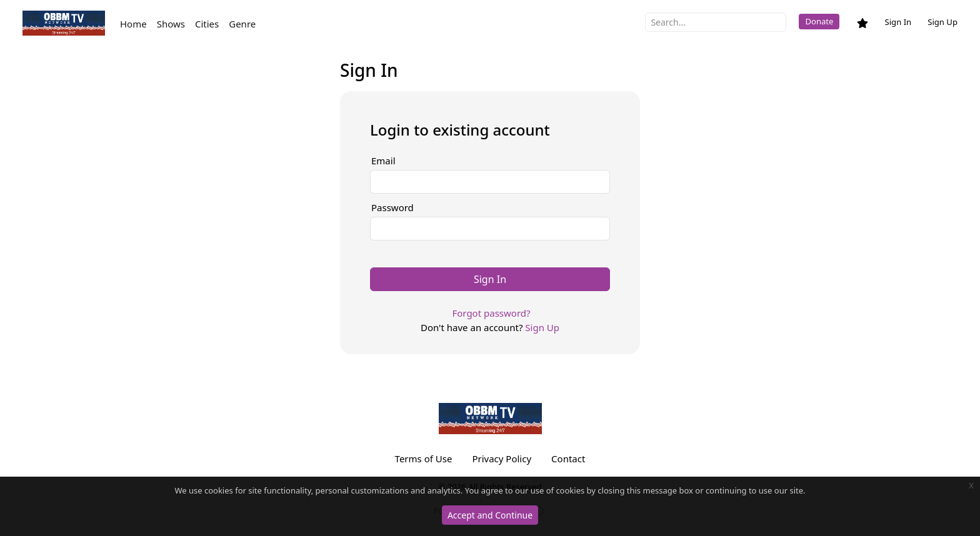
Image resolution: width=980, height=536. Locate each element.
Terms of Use (424, 459)
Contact (568, 459)
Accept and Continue (490, 515)
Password (392, 207)
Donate (819, 21)
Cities (207, 24)
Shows (171, 24)
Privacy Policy (502, 459)
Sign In (898, 22)
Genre (242, 24)
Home (133, 24)
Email (383, 161)
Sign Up (942, 22)
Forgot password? (491, 313)
